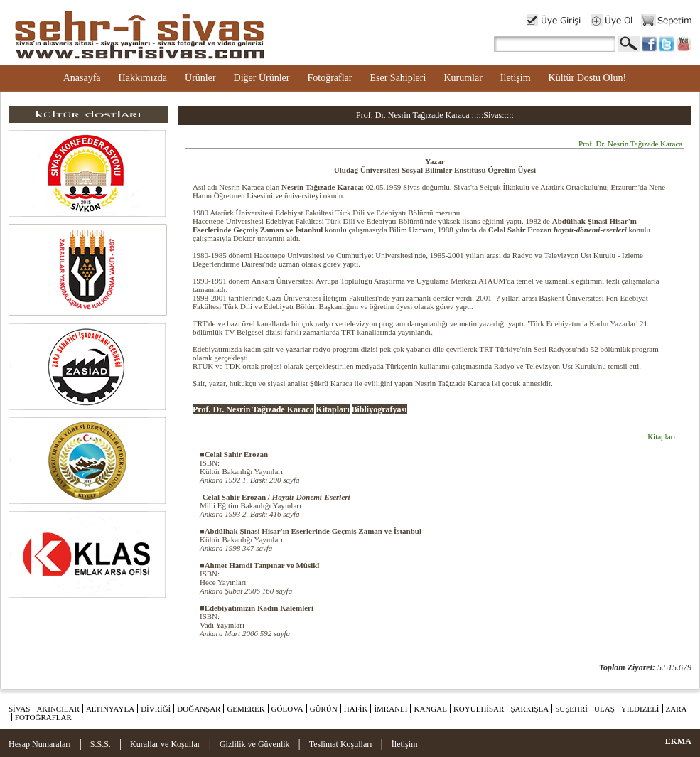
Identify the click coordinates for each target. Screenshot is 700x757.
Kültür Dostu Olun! (588, 78)
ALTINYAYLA (110, 709)
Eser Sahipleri (398, 78)
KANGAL (430, 709)
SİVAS (19, 709)
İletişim (516, 78)
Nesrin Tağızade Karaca (322, 187)
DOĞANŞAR (199, 709)
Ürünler (200, 78)
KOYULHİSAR (479, 709)
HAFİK (356, 709)
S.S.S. (101, 744)
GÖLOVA (287, 709)
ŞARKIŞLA (529, 709)
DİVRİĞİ (156, 709)
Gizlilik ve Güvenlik (255, 744)
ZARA (677, 709)
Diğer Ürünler (262, 78)
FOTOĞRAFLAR (43, 717)
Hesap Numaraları (40, 744)
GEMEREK (246, 709)
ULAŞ (604, 709)
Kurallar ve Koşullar (165, 744)
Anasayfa (82, 78)
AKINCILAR (58, 709)
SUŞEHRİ (571, 709)
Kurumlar (463, 78)
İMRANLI (391, 709)
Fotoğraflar (329, 78)
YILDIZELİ (640, 709)
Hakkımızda (143, 78)
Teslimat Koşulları (341, 744)
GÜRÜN (324, 709)
